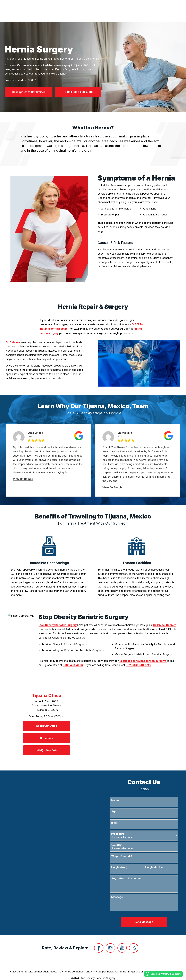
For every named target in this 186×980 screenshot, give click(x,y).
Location (123, 11)
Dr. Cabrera (13, 342)
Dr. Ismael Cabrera (165, 625)
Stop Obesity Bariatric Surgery (58, 625)
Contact (141, 11)
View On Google (23, 479)
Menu (158, 11)
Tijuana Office (47, 695)
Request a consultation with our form (143, 661)
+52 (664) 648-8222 (139, 665)
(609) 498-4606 (73, 665)
